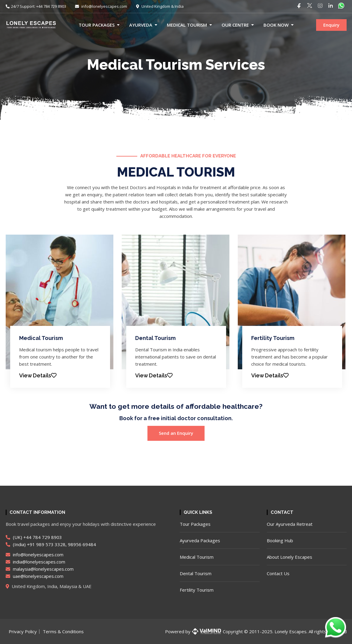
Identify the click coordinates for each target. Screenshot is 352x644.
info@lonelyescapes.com (101, 6)
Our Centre (235, 25)
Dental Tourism (155, 338)
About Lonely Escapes (289, 557)
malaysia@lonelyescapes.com (40, 569)
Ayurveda (141, 25)
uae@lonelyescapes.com (35, 576)
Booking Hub (280, 540)
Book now (276, 25)
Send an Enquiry (176, 433)
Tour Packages (97, 25)
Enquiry (331, 25)
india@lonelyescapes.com (35, 562)
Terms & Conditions (63, 631)
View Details (38, 375)
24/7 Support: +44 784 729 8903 (36, 6)
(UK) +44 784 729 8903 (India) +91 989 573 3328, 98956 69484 (51, 541)
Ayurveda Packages (200, 540)
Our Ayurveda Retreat (290, 524)
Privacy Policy (23, 631)
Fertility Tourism (273, 338)
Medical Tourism (187, 25)
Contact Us (278, 573)
